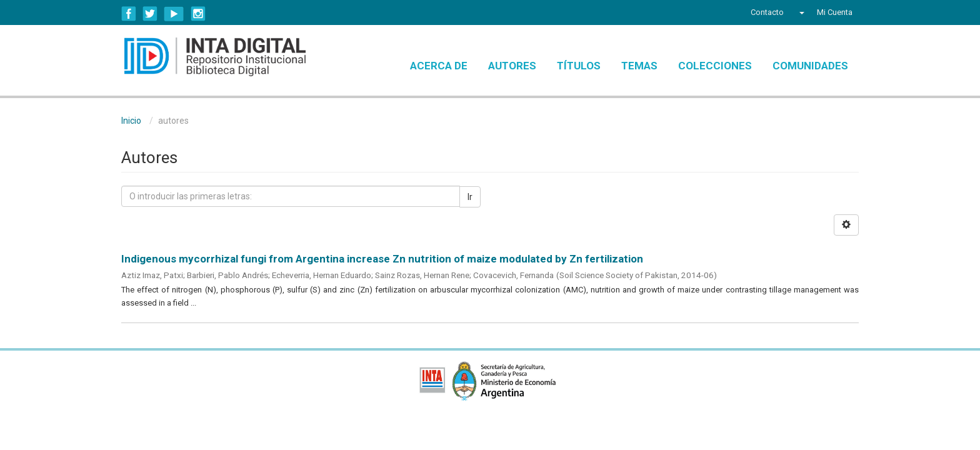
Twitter (150, 14)
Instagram (198, 14)
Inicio (131, 121)
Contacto (767, 12)
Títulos (579, 66)
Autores (512, 66)
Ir (470, 197)
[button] (800, 12)
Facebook (129, 14)
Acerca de (439, 66)
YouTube (174, 14)
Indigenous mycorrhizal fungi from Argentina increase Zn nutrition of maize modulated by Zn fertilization (382, 259)
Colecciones (715, 66)
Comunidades (810, 66)
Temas (639, 66)
